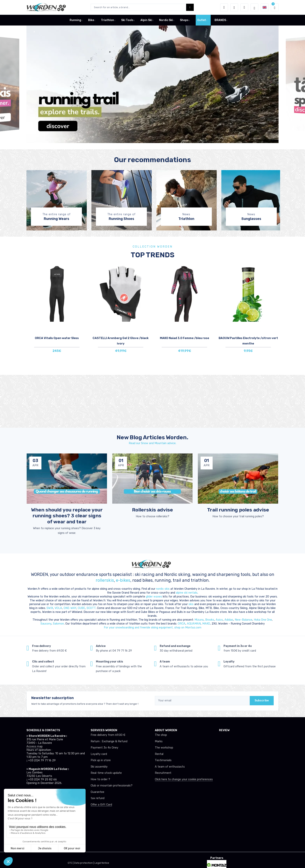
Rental (159, 754)
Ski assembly (99, 767)
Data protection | (84, 863)
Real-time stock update (106, 773)
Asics (219, 620)
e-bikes (123, 580)
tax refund (98, 798)
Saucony (46, 624)
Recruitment (163, 773)
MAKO (206, 624)
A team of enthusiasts (170, 767)
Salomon (58, 624)
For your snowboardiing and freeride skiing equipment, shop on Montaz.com (153, 628)
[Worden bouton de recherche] (190, 7)
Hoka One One (263, 620)
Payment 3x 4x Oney (104, 748)
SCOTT (91, 608)
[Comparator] (244, 7)
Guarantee (97, 792)
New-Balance (244, 620)
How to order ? (100, 779)
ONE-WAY (70, 608)
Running (75, 20)
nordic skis (163, 589)
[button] (224, 7)
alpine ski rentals (187, 593)
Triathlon (107, 20)
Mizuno (199, 620)
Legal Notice (102, 863)
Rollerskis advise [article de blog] (152, 510)
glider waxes (154, 597)
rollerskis (105, 580)
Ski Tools (127, 20)
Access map (35, 746)
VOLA (58, 608)
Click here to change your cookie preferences (184, 779)
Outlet (202, 20)
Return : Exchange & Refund (109, 741)
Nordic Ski (166, 20)
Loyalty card (99, 754)
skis (191, 604)
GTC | (71, 863)
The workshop (164, 748)
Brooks (210, 620)
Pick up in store (101, 760)
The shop (161, 735)
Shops (184, 20)
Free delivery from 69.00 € (108, 735)
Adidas (229, 620)
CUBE (81, 608)
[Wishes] (234, 7)
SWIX (50, 608)
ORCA (182, 624)
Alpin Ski (146, 20)
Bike (91, 20)
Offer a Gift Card (101, 805)
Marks (159, 741)
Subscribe (262, 701)
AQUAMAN (194, 624)
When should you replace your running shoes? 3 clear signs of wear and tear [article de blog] (67, 516)
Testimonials (163, 760)
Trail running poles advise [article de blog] (238, 510)
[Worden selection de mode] (254, 7)
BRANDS (220, 20)
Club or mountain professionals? (112, 786)
